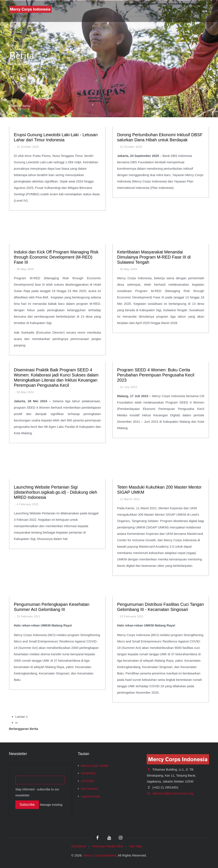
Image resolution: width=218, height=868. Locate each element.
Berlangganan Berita (24, 729)
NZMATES (88, 773)
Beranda (92, 11)
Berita (155, 11)
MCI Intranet (89, 789)
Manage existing (51, 805)
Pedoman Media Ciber (108, 846)
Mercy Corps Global (95, 766)
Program (138, 11)
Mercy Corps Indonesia (100, 855)
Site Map (136, 846)
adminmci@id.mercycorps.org (170, 793)
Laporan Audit (90, 796)
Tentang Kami (115, 11)
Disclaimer (79, 846)
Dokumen (172, 11)
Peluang (191, 11)
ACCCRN (87, 781)
